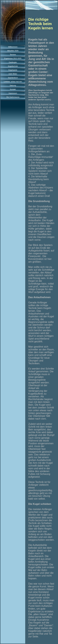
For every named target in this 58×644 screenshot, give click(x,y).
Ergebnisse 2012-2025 (13, 58)
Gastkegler (13, 62)
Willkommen (13, 47)
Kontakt (13, 89)
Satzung (13, 85)
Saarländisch (13, 78)
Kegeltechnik (13, 66)
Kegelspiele (13, 70)
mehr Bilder (13, 74)
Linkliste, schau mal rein (13, 82)
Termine (13, 55)
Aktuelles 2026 (13, 51)
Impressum (13, 93)
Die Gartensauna (13, 97)
